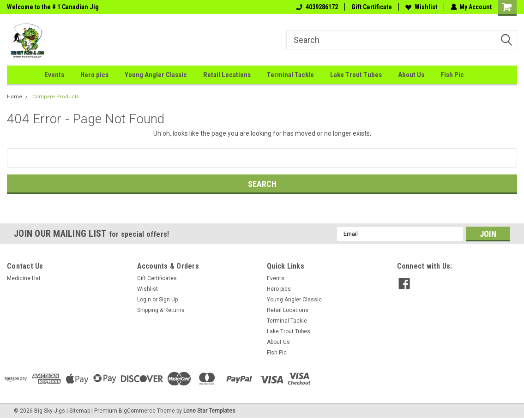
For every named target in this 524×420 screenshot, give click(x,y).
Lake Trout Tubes (356, 75)
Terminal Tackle (290, 75)
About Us (411, 75)
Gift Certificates (157, 278)
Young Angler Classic (156, 75)
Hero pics (94, 75)
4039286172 (317, 7)
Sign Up (168, 300)
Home (15, 97)
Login (144, 300)
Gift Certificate (371, 7)
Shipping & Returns (161, 310)
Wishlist (421, 7)
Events (54, 75)
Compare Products (56, 97)
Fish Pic (452, 75)
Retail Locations (227, 75)
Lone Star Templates (209, 411)
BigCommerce (137, 411)
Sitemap (80, 411)
